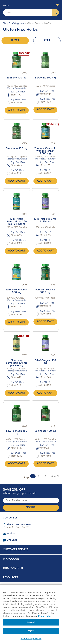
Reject (31, 631)
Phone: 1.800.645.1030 (19, 525)
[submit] (56, 12)
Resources (11, 578)
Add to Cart (17, 110)
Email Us (11, 534)
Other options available (17, 88)
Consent (31, 622)
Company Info (13, 568)
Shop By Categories (13, 24)
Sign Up (31, 508)
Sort (47, 41)
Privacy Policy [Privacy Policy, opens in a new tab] (45, 616)
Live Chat (12, 540)
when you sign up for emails (20, 491)
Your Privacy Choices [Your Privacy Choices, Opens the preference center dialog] (31, 639)
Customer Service (16, 550)
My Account (12, 559)
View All (55, 476)
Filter (15, 41)
